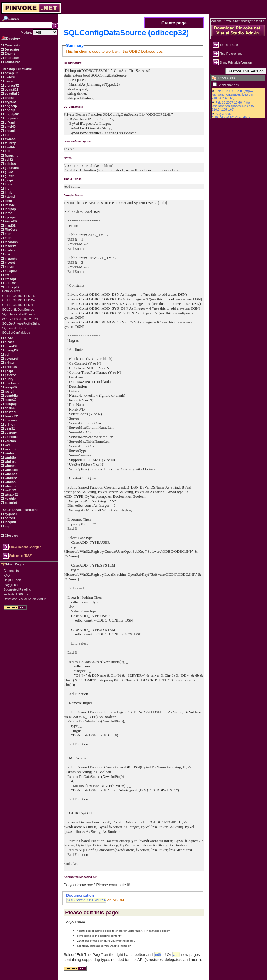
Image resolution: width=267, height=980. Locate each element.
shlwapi (10, 412)
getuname (12, 168)
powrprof (11, 358)
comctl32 (11, 89)
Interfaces (12, 58)
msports (10, 258)
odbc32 (10, 283)
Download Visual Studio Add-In (25, 599)
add (176, 955)
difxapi (9, 122)
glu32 (8, 172)
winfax (9, 453)
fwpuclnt (11, 155)
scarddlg (11, 396)
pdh (7, 354)
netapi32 (11, 271)
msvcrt (9, 263)
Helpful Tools (12, 580)
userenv (10, 433)
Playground (11, 585)
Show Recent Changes (25, 547)
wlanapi (10, 486)
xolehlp (10, 499)
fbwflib (9, 147)
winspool (11, 474)
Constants (12, 45)
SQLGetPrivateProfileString (21, 323)
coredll (9, 518)
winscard (11, 470)
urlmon (10, 424)
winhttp (10, 457)
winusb (10, 482)
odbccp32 (12, 287)
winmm (10, 466)
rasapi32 (11, 387)
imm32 (9, 205)
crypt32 (10, 102)
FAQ (7, 575)
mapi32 (10, 225)
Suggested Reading (17, 589)
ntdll (7, 275)
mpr (7, 234)
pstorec (10, 375)
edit (158, 955)
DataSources (11, 291)
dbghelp (10, 106)
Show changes (228, 85)
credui (9, 98)
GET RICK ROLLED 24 (18, 300)
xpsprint (10, 503)
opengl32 (11, 350)
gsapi (8, 180)
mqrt (8, 238)
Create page (174, 23)
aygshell (11, 514)
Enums (10, 54)
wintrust (10, 478)
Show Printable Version (236, 62)
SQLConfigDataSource (18, 310)
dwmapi (10, 139)
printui (9, 363)
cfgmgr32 (11, 85)
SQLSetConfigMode (16, 333)
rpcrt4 (9, 391)
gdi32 (8, 160)
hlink (8, 192)
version (10, 441)
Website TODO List (17, 594)
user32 (9, 428)
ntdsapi (10, 279)
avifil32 (10, 77)
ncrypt (9, 267)
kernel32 (11, 221)
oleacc (9, 342)
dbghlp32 (11, 114)
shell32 (10, 408)
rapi (7, 526)
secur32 (10, 400)
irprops (10, 217)
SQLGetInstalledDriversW (20, 319)
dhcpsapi (11, 118)
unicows (11, 420)
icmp (8, 201)
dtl (6, 135)
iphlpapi (10, 209)
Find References (231, 54)
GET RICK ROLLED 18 (18, 296)
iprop (8, 213)
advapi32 (11, 73)
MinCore (11, 230)
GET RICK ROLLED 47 (18, 305)
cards (8, 81)
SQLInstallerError (14, 328)
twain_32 (11, 416)
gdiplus (10, 164)
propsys (10, 367)
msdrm (10, 250)
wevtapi (10, 449)
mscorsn (11, 242)
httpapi (9, 197)
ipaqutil (10, 522)
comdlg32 (12, 94)
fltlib (7, 151)
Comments (11, 571)
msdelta (10, 246)
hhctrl (9, 184)
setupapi (11, 404)
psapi (8, 371)
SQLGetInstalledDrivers (19, 314)
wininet (10, 461)
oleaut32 (11, 346)
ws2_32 (10, 490)
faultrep (10, 143)
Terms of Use (229, 45)
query (9, 379)
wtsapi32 (11, 494)
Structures (12, 62)
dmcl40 (10, 127)
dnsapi (9, 131)
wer (7, 445)
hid (7, 188)
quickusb (11, 383)
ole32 (8, 338)
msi (7, 254)
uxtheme (11, 437)
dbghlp (9, 110)
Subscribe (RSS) (21, 556)
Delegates (12, 49)
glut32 (9, 176)
